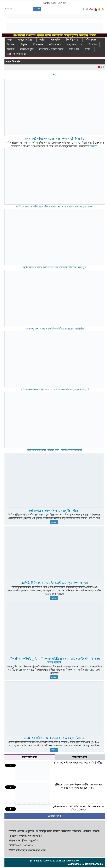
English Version (75, 45)
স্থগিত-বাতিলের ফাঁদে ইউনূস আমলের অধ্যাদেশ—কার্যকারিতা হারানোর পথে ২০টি (55, 389)
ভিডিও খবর (74, 49)
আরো (88, 49)
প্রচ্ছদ (10, 40)
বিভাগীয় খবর (73, 40)
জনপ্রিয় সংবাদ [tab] (80, 757)
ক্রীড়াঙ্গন (24, 45)
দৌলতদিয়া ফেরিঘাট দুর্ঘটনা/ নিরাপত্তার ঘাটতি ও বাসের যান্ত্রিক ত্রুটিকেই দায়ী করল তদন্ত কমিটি (54, 661)
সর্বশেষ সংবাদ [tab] (30, 757)
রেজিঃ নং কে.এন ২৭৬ (17, 54)
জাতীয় (42, 40)
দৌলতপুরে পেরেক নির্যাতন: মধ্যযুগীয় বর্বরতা (54, 511)
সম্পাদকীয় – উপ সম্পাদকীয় (51, 49)
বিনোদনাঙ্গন (38, 45)
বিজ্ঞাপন (11, 49)
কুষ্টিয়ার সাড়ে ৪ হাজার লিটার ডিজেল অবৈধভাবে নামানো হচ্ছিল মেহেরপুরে (55, 267)
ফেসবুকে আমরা (55, 816)
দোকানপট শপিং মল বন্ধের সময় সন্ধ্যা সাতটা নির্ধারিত (55, 139)
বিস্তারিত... (94, 146)
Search (37, 9)
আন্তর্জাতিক (56, 40)
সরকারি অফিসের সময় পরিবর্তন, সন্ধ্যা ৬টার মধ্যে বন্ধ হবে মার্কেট (55, 450)
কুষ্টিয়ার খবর (92, 40)
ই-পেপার (93, 45)
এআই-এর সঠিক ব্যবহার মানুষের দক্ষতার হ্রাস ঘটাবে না (54, 738)
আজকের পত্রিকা (26, 40)
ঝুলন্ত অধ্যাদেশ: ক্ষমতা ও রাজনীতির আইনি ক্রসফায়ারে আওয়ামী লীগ (55, 329)
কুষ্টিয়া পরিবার (55, 45)
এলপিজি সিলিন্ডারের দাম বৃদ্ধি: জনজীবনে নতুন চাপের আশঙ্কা (54, 583)
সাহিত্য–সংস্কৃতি (27, 49)
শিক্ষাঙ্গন (11, 45)
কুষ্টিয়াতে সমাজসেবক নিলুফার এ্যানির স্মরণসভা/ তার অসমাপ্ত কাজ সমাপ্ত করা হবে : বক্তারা (55, 207)
